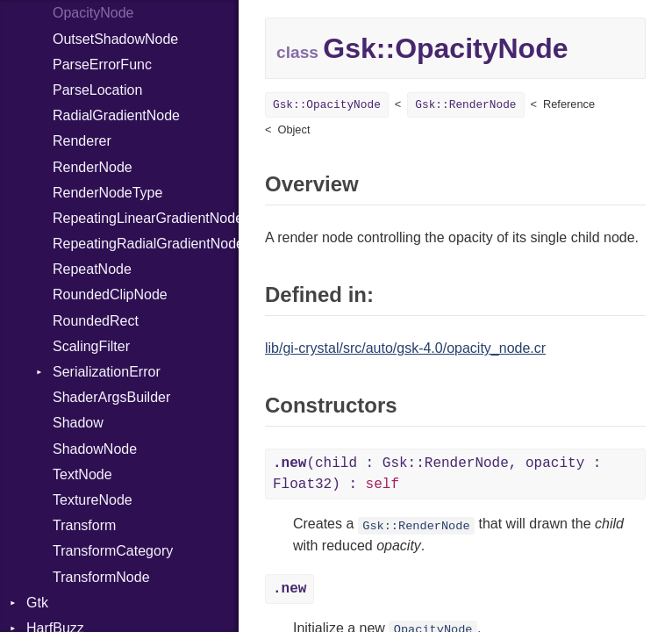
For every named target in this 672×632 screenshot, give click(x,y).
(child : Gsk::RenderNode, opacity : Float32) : (437, 474)
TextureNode (93, 500)
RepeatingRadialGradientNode (146, 244)
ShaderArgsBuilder (111, 397)
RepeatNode (92, 269)
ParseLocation (97, 90)
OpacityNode (93, 13)
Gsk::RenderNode (465, 105)
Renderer (82, 141)
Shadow (78, 423)
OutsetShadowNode (115, 39)
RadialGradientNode (116, 115)
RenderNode (93, 167)
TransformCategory (113, 551)
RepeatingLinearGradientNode (146, 218)
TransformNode (101, 577)
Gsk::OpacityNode (327, 105)
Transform (84, 525)
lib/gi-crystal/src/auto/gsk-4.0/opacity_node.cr (405, 348)
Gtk (37, 603)
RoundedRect (96, 321)
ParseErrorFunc (102, 65)
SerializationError (107, 372)
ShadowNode (95, 449)
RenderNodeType (107, 193)
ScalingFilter (91, 346)
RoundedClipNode (110, 294)
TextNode (82, 474)
